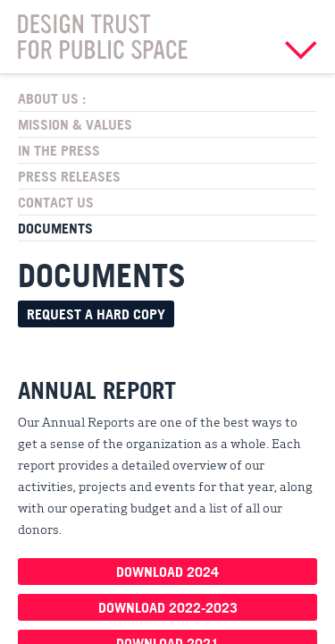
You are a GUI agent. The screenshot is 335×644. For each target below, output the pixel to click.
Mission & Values (75, 124)
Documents (55, 228)
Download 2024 (167, 572)
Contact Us (56, 202)
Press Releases (69, 176)
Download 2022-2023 (168, 607)
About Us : (52, 98)
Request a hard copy (96, 314)
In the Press (59, 150)
